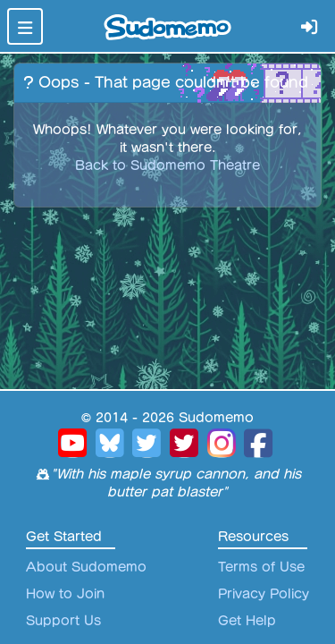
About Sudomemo (86, 567)
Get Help (247, 621)
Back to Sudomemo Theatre (167, 165)
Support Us (63, 621)
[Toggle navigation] (25, 26)
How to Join (65, 594)
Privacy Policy (264, 594)
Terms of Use (261, 567)
